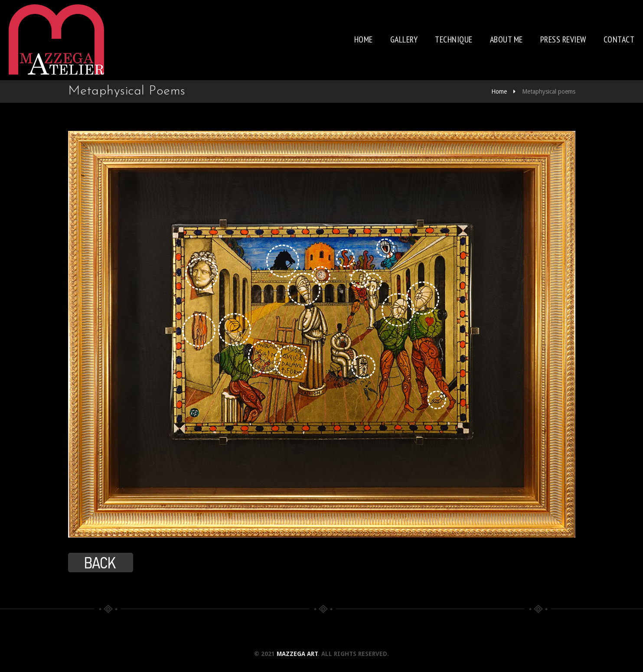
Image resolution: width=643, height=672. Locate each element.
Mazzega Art (297, 654)
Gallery (404, 39)
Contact (619, 39)
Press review (563, 39)
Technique (454, 39)
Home (364, 39)
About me (506, 39)
